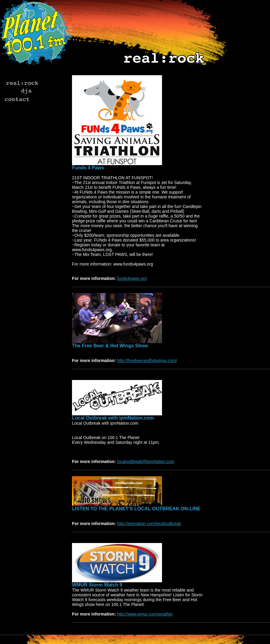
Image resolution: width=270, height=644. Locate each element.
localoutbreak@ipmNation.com (146, 461)
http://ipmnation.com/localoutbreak (149, 524)
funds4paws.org (132, 278)
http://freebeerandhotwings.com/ (147, 361)
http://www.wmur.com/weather (145, 614)
